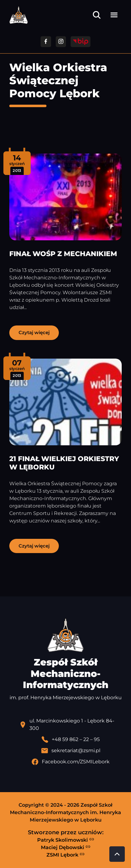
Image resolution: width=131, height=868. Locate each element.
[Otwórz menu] (114, 15)
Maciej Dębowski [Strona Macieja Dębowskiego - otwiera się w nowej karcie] (66, 847)
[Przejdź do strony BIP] (81, 42)
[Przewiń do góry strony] (117, 854)
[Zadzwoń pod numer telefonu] (70, 739)
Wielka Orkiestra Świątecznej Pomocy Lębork (58, 80)
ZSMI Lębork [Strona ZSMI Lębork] (65, 855)
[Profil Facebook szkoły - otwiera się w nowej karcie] (70, 762)
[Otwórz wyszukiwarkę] (97, 15)
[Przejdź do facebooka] (46, 42)
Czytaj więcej (34, 332)
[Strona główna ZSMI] (19, 15)
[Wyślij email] (70, 751)
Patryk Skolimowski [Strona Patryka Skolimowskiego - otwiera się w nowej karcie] (66, 840)
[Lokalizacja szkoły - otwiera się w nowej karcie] (70, 725)
